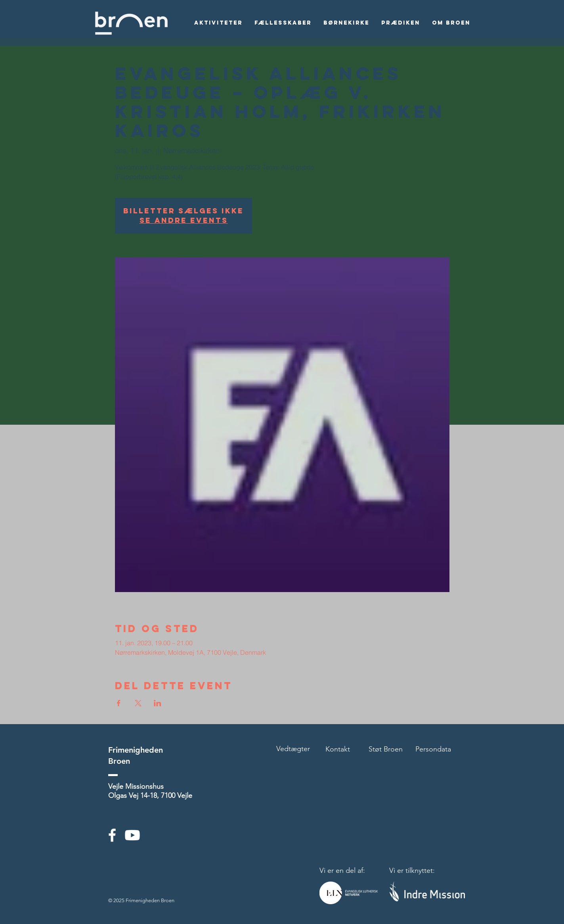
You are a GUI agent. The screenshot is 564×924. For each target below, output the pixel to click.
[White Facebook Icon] (112, 835)
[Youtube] (132, 835)
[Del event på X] (138, 703)
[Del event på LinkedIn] (158, 703)
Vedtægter (293, 749)
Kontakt (338, 749)
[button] (218, 23)
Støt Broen (386, 749)
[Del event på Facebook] (119, 703)
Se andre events (184, 220)
